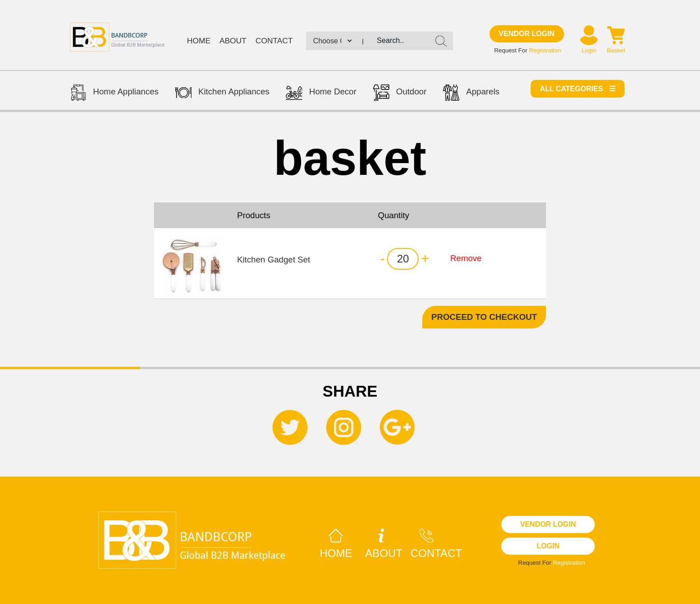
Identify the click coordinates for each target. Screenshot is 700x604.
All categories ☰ (577, 89)
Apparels (471, 94)
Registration (545, 50)
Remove (466, 258)
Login (589, 50)
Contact (274, 41)
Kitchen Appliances (222, 94)
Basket (616, 50)
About (233, 41)
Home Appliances (114, 94)
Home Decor (321, 94)
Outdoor (400, 94)
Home (199, 41)
